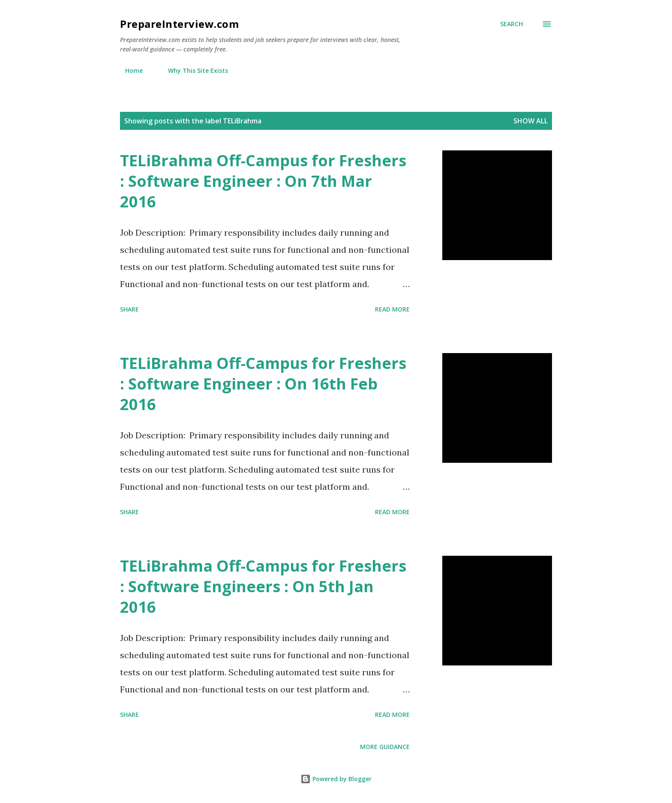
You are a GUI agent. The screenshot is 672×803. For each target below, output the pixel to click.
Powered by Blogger (336, 779)
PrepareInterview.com (179, 24)
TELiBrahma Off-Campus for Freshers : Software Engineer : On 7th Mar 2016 (263, 181)
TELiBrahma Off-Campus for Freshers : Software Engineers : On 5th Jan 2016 (263, 586)
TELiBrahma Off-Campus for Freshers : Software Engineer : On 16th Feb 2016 (263, 384)
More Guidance (385, 747)
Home (129, 70)
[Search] (511, 24)
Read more (392, 309)
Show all (531, 121)
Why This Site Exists (193, 70)
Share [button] (129, 309)
